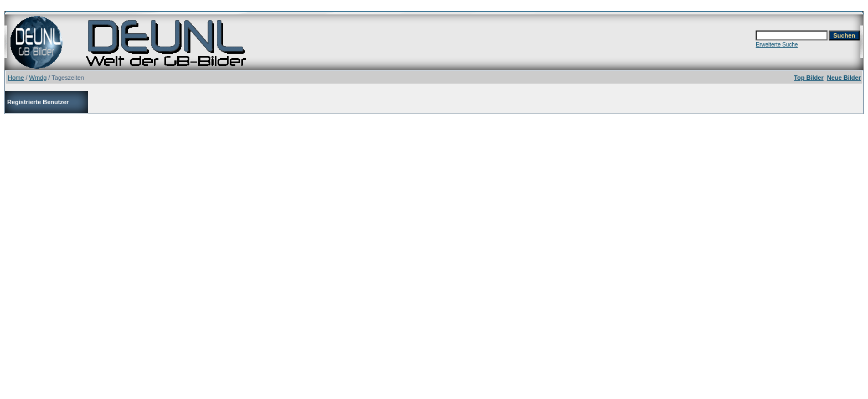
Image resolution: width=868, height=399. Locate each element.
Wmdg (38, 78)
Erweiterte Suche (777, 45)
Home (16, 78)
